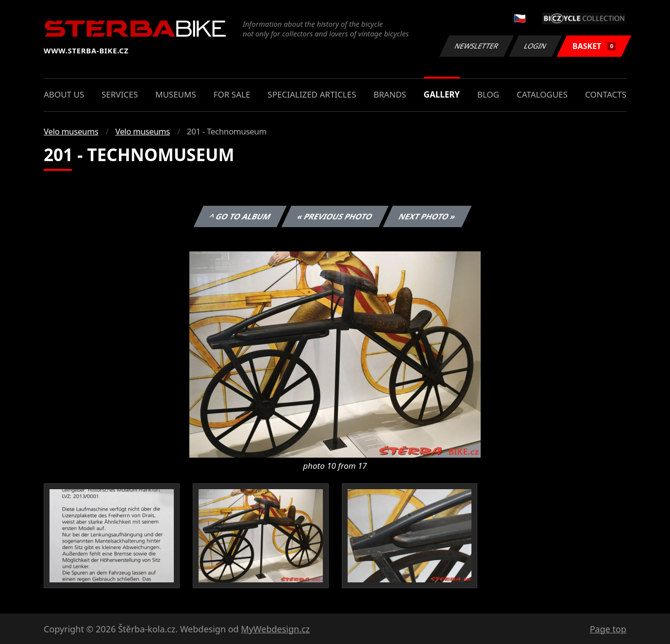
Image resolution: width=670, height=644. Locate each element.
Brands (390, 94)
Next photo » (427, 216)
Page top (608, 629)
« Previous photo (335, 216)
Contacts (606, 94)
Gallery (442, 94)
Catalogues (542, 94)
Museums (176, 94)
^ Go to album (240, 216)
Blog (488, 94)
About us (64, 94)
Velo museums (71, 131)
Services (120, 94)
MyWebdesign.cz (275, 629)
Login (536, 46)
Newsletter (476, 46)
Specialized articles (312, 94)
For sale (232, 94)
